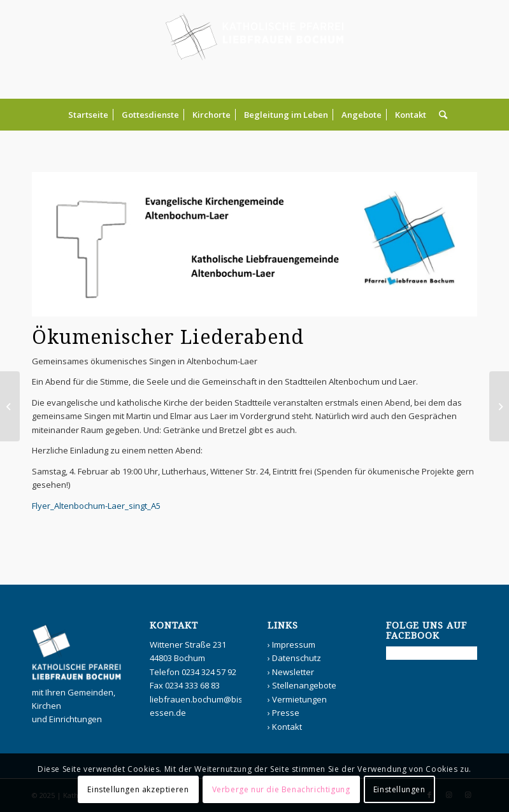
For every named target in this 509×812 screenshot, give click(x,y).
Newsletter (293, 672)
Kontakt (287, 727)
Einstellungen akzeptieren (138, 789)
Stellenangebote (304, 685)
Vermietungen (299, 699)
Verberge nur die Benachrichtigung (281, 789)
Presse (286, 713)
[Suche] (440, 115)
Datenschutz (297, 658)
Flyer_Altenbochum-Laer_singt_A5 (96, 506)
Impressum (294, 645)
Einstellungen (399, 789)
